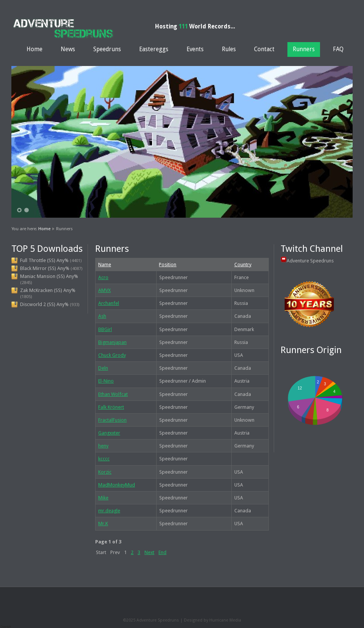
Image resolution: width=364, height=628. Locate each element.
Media (235, 620)
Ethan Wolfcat (113, 394)
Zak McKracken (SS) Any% (48, 290)
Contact (264, 49)
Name (105, 265)
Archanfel (109, 303)
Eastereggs (154, 49)
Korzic (105, 472)
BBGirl (105, 329)
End (162, 552)
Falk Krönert (111, 407)
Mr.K (103, 524)
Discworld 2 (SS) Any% (44, 304)
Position (168, 265)
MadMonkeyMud (117, 485)
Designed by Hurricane (207, 620)
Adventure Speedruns (310, 261)
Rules (229, 49)
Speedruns (107, 49)
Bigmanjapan (112, 342)
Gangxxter (109, 433)
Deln (103, 368)
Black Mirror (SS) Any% (45, 268)
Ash (102, 316)
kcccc (104, 459)
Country (243, 265)
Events (195, 49)
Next (149, 552)
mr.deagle (109, 511)
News (68, 49)
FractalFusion (112, 420)
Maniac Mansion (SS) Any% (49, 276)
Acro (103, 277)
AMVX (104, 290)
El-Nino (106, 381)
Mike (103, 498)
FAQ (338, 49)
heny (103, 446)
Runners (304, 49)
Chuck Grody (112, 355)
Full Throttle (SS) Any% (44, 260)
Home (35, 49)
